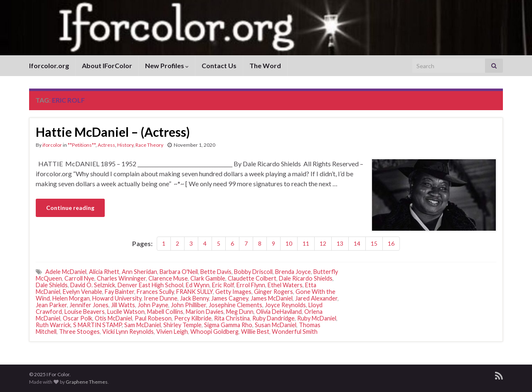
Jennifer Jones (89, 305)
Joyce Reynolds (285, 305)
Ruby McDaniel (317, 318)
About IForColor (107, 65)
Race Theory (149, 145)
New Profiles (167, 65)
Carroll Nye (79, 278)
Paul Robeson (153, 318)
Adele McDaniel (66, 272)
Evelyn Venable (83, 292)
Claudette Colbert (252, 278)
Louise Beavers (85, 312)
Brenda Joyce (293, 272)
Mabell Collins (165, 312)
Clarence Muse (168, 278)
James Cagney (230, 298)
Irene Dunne (161, 298)
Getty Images (233, 292)
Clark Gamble (208, 278)
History (125, 145)
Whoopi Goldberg (214, 332)
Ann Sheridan (139, 272)
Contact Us (219, 65)
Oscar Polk (78, 318)
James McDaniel (272, 298)
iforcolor (52, 145)
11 (306, 243)
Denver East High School (150, 285)
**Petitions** (82, 145)
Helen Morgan (71, 298)
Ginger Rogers (273, 292)
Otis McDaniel (113, 318)
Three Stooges (79, 332)
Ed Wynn (198, 285)
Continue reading (70, 208)
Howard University (117, 298)
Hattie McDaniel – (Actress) (113, 132)
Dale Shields (52, 285)
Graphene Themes (87, 382)
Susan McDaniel (276, 325)
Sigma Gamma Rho (228, 325)
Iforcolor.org (49, 65)
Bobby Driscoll (253, 272)
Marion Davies (205, 312)
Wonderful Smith (295, 332)
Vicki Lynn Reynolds (128, 332)
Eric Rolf (223, 285)
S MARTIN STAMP (97, 325)
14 (357, 243)
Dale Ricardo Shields (306, 278)
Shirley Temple (182, 325)
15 (374, 243)
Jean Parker (51, 305)
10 (289, 243)
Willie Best (255, 332)
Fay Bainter (119, 292)
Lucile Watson (126, 312)
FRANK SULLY (195, 292)
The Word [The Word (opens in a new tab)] (265, 65)
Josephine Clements (235, 305)
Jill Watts (123, 305)
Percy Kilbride (193, 318)
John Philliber (188, 305)
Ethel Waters (285, 285)
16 (391, 243)
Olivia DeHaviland (279, 312)
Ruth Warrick (53, 325)
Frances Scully (155, 292)
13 (340, 243)
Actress (106, 145)
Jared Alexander (316, 298)
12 (323, 243)
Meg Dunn (240, 312)
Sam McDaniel (143, 325)
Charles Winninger (121, 278)
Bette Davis (216, 272)
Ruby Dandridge (273, 318)
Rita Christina (232, 318)
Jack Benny (194, 298)
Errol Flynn (251, 285)
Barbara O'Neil (179, 272)
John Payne (153, 305)
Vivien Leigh (172, 332)
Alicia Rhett (104, 272)
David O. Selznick (93, 285)
